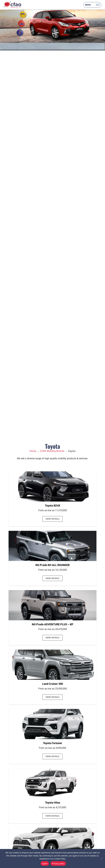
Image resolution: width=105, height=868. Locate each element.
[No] (101, 858)
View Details (52, 519)
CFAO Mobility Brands (52, 451)
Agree (45, 864)
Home (33, 451)
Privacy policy (58, 864)
